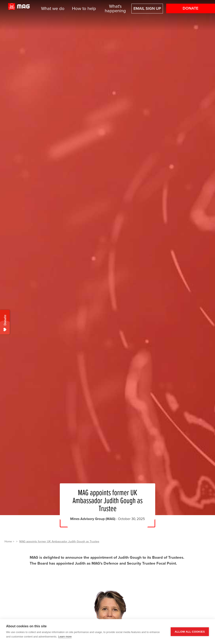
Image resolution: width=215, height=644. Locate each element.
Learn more (65, 637)
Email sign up (147, 9)
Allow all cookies (190, 632)
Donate (190, 8)
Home (8, 541)
